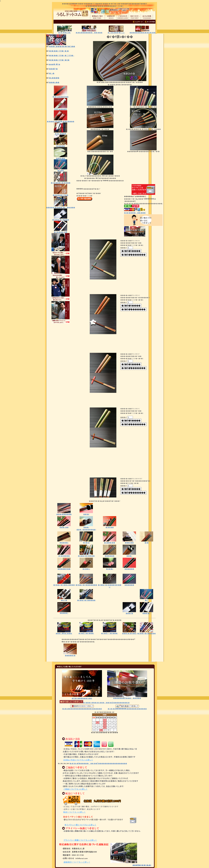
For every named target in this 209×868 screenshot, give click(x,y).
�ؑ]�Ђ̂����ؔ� (61, 108)
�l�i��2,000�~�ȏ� (59, 60)
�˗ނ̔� (52, 73)
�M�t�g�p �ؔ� (61, 231)
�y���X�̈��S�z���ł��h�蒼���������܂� (95, 703)
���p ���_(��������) (86, 528)
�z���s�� (110, 542)
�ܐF (146, 599)
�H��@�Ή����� (86, 599)
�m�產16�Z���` (86, 632)
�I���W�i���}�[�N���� (61, 121)
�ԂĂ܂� (64, 599)
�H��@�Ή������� (86, 584)
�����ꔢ (64, 612)
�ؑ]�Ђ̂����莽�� (61, 96)
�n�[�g (110, 568)
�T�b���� (64, 555)
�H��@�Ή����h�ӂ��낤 (110, 585)
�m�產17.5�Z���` (110, 632)
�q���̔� (54, 78)
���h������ (64, 513)
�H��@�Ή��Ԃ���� (64, 584)
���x (129, 555)
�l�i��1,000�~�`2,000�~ (62, 56)
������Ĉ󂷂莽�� (61, 194)
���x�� (54, 82)
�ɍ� (146, 542)
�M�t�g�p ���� (61, 219)
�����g (64, 543)
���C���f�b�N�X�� (62, 46)
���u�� (61, 157)
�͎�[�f (86, 513)
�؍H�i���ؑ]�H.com (116, 33)
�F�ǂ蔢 (86, 542)
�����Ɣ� (70, 655)
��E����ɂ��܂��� (135, 213)
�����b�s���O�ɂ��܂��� (61, 207)
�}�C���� (61, 133)
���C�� (64, 526)
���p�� (129, 542)
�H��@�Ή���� (86, 555)
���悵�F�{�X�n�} (142, 865)
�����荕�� (64, 568)
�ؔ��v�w (146, 612)
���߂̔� (53, 69)
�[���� (61, 145)
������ (110, 555)
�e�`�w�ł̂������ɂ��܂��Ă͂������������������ (98, 763)
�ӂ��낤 (86, 568)
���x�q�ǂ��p (129, 633)
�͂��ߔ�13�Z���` (64, 633)
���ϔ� (129, 612)
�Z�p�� (110, 526)
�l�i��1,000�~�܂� (59, 51)
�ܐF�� (61, 170)
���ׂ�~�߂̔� (54, 64)
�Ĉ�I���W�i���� (61, 182)
